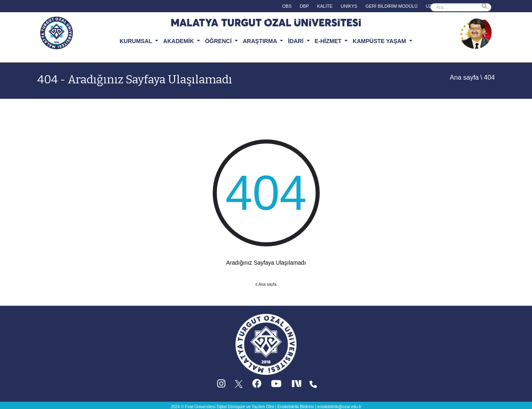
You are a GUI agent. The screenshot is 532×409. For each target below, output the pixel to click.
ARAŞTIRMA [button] (261, 41)
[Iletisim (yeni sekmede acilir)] (313, 386)
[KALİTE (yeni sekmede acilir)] (325, 7)
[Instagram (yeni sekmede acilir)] (221, 386)
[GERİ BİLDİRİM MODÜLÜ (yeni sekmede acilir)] (391, 7)
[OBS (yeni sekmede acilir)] (287, 7)
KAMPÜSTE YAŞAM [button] (380, 41)
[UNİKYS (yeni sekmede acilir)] (349, 7)
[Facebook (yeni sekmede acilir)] (257, 386)
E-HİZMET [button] (329, 41)
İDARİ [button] (297, 41)
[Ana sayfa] (266, 344)
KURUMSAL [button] (137, 41)
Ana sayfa (464, 77)
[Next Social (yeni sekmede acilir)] (297, 386)
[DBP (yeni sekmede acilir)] (304, 7)
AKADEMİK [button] (179, 41)
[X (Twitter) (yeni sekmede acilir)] (239, 386)
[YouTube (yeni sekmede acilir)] (276, 386)
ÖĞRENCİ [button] (219, 41)
